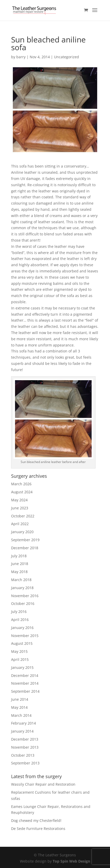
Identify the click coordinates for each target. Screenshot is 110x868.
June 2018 (20, 564)
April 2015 (20, 659)
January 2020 (22, 532)
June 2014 (20, 699)
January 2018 (22, 588)
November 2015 (25, 636)
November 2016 (25, 596)
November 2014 (25, 683)
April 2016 (20, 620)
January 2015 (22, 667)
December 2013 (25, 739)
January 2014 (22, 731)
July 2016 (19, 612)
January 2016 (22, 628)
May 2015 (19, 651)
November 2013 (25, 747)
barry (21, 57)
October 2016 (23, 603)
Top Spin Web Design (71, 861)
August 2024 (22, 492)
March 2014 (21, 715)
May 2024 (19, 500)
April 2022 (20, 524)
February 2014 (23, 723)
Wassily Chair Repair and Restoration (43, 784)
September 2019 (25, 540)
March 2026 (21, 484)
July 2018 (19, 556)
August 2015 (22, 643)
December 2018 (25, 548)
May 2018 (19, 572)
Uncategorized (66, 57)
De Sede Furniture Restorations (38, 829)
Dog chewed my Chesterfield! (36, 820)
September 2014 (25, 691)
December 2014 (25, 675)
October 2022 (23, 516)
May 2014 (19, 707)
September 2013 (25, 763)
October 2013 (23, 755)
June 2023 (20, 508)
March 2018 (21, 580)
